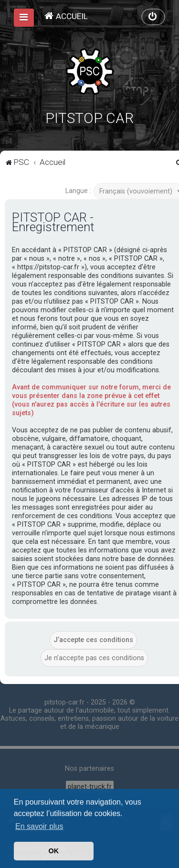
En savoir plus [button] (39, 826)
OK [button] (54, 851)
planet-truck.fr (90, 787)
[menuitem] (66, 16)
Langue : (78, 191)
